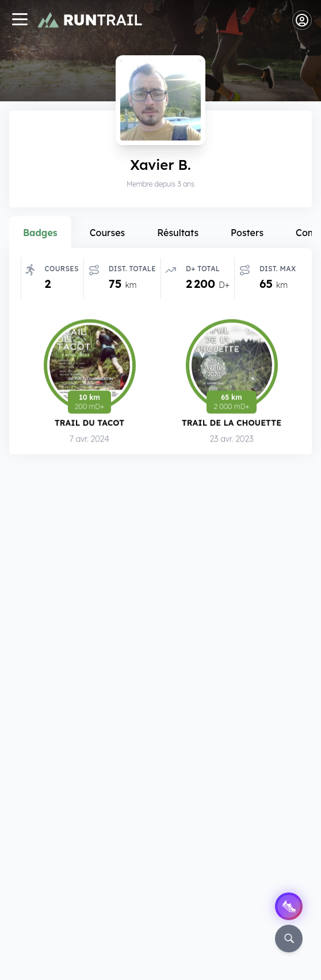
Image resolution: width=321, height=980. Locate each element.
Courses (108, 233)
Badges (40, 233)
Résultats (178, 233)
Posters (247, 233)
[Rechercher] (289, 939)
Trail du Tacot (89, 423)
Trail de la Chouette (232, 423)
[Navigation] (20, 20)
